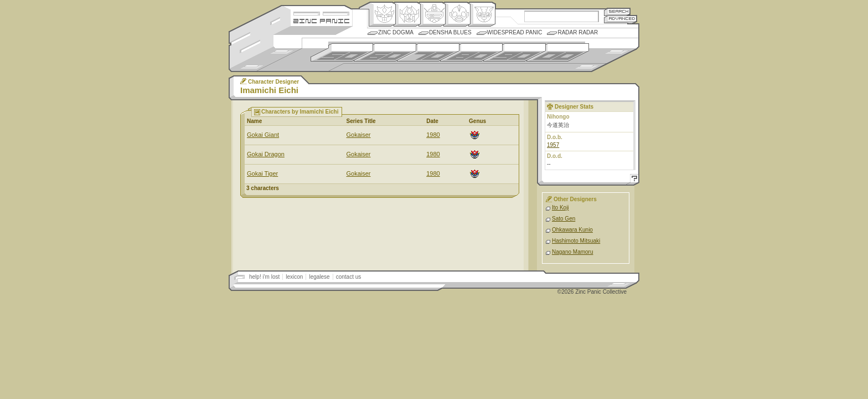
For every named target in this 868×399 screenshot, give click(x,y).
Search (617, 11)
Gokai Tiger (262, 173)
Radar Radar (578, 32)
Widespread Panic (515, 32)
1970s (428, 52)
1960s (385, 52)
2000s (558, 52)
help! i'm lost (264, 277)
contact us (349, 277)
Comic (482, 14)
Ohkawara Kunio (572, 230)
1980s (471, 52)
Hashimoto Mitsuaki (576, 241)
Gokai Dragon (266, 154)
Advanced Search (621, 19)
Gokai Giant (263, 135)
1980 (433, 135)
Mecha (432, 14)
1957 (553, 145)
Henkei (407, 14)
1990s (515, 52)
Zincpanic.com (321, 20)
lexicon (294, 277)
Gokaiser (358, 135)
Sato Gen (564, 219)
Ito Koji (560, 208)
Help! (633, 180)
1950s (342, 52)
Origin (382, 14)
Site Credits (321, 12)
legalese (319, 277)
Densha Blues (450, 32)
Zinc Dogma (396, 32)
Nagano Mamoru (572, 252)
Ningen (457, 14)
